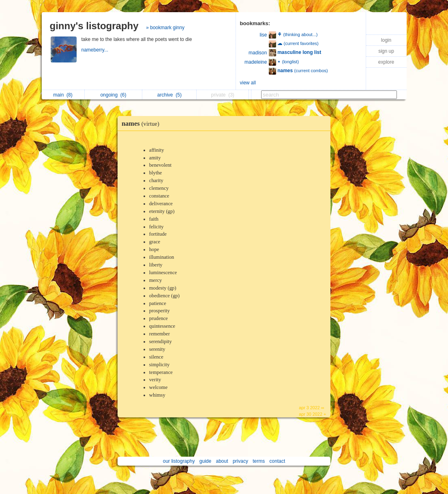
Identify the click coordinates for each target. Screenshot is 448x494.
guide (205, 461)
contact (278, 461)
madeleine (256, 62)
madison (258, 53)
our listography (179, 461)
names (143, 123)
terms (259, 461)
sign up (386, 51)
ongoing (113, 95)
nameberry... (96, 50)
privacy (240, 461)
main (63, 95)
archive (169, 95)
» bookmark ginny (165, 28)
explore (386, 62)
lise (263, 35)
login (386, 40)
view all (248, 83)
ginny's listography (94, 26)
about (222, 461)
